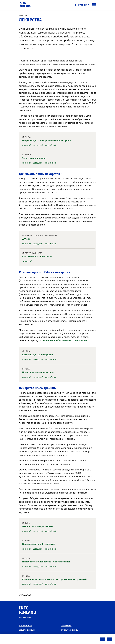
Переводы (66, 625)
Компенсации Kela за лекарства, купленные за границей (54, 579)
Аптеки (26, 239)
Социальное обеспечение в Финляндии (64, 341)
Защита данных (27, 630)
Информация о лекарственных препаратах (47, 141)
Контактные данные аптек (37, 257)
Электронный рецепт (34, 158)
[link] (25, 5)
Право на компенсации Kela (38, 372)
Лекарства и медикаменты (38, 526)
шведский (38, 145)
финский (27, 145)
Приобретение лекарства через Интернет (46, 562)
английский (51, 145)
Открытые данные (70, 630)
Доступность (25, 625)
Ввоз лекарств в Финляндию (39, 544)
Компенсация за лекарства (38, 355)
